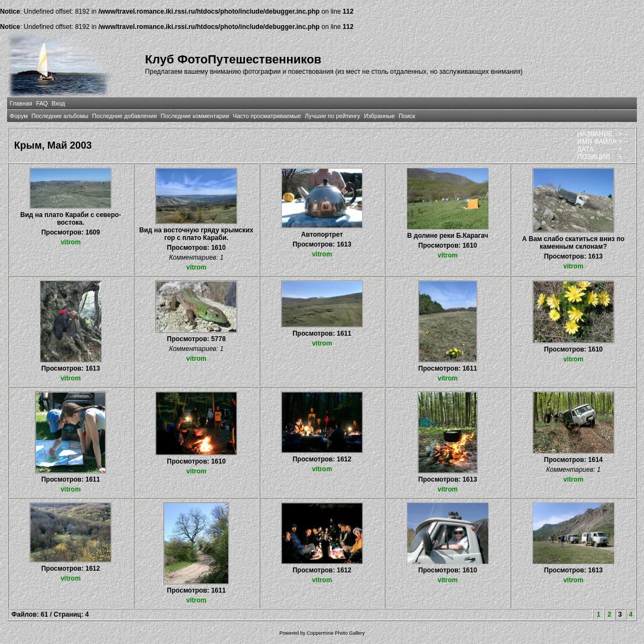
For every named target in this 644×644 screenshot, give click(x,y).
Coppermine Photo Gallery (336, 633)
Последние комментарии (195, 116)
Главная (21, 103)
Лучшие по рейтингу (333, 116)
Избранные (379, 116)
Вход (58, 103)
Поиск (407, 116)
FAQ (42, 103)
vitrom (71, 242)
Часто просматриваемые (267, 116)
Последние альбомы (60, 116)
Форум (19, 116)
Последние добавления (124, 116)
